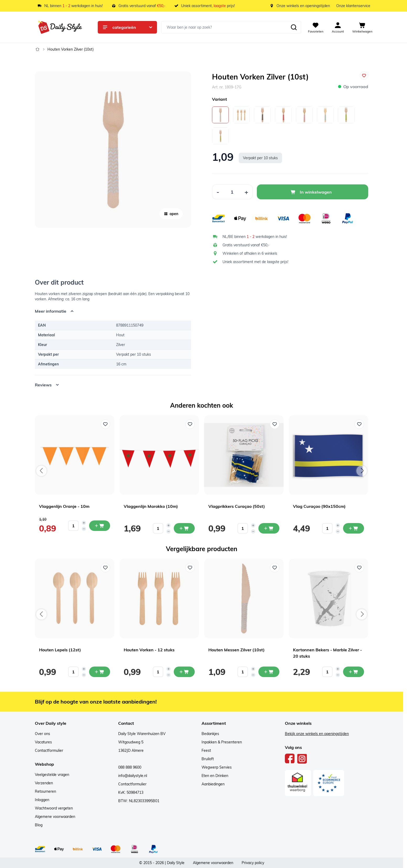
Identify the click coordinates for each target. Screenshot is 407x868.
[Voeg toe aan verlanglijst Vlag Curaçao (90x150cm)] (359, 424)
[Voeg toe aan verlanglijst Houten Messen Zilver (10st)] (275, 568)
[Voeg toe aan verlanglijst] (364, 76)
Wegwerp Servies (217, 767)
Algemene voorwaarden (55, 817)
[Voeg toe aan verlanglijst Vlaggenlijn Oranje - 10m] (105, 424)
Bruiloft (208, 759)
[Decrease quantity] (84, 529)
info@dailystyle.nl (133, 776)
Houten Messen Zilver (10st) (237, 650)
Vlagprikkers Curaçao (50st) (237, 506)
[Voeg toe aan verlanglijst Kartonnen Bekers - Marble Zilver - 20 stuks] (359, 568)
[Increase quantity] (84, 523)
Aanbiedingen (213, 784)
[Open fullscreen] (113, 150)
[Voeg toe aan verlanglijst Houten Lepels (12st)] (105, 568)
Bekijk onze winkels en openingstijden (317, 734)
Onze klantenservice (353, 6)
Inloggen (42, 800)
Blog (39, 825)
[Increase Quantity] (246, 192)
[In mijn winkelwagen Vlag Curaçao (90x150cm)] (354, 528)
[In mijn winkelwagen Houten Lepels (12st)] (100, 672)
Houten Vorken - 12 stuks (149, 650)
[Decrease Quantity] (218, 192)
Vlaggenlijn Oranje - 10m (64, 506)
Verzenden (44, 783)
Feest (206, 750)
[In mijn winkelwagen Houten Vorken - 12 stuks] (184, 672)
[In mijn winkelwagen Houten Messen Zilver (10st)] (269, 672)
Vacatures (43, 742)
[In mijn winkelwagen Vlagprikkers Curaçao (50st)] (269, 528)
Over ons (42, 734)
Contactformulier (49, 750)
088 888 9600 (130, 767)
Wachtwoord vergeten (54, 808)
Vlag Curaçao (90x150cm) (319, 506)
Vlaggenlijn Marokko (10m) (151, 506)
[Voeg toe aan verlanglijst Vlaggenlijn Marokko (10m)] (190, 424)
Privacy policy (253, 863)
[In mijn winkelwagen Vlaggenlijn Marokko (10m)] (184, 528)
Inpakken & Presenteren (222, 742)
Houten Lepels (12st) (60, 650)
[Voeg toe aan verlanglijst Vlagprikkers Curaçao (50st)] (275, 424)
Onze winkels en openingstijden (303, 6)
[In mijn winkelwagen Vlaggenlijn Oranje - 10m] (100, 526)
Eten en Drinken (215, 776)
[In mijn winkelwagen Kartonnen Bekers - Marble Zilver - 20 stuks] (354, 672)
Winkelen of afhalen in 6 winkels (250, 253)
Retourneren (45, 791)
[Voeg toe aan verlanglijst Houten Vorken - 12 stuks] (190, 568)
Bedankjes (210, 734)
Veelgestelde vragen (52, 775)
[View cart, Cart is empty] (362, 27)
